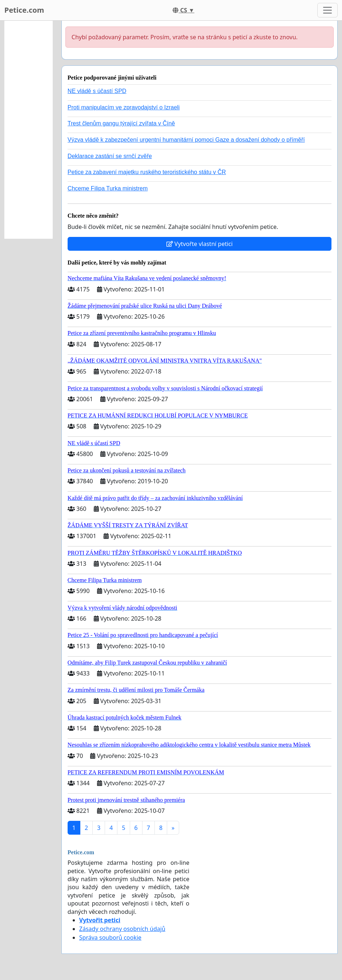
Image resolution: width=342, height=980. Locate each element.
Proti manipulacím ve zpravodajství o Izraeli (124, 107)
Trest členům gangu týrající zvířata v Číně (121, 123)
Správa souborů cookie (110, 937)
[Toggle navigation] (327, 10)
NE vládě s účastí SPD (97, 91)
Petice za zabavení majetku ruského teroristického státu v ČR (147, 172)
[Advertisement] (29, 130)
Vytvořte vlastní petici (200, 244)
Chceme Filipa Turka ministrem (108, 188)
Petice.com (24, 10)
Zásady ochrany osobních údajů (122, 929)
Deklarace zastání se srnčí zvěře (110, 156)
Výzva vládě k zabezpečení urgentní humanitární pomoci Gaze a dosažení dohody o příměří (186, 140)
